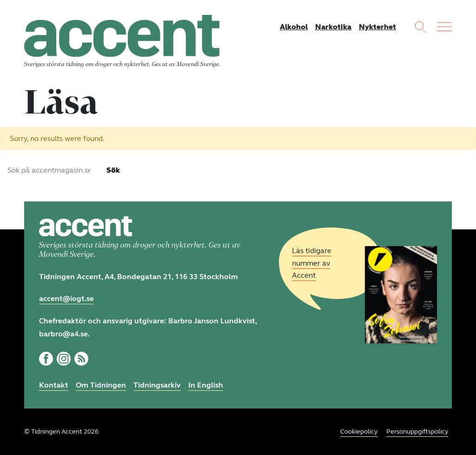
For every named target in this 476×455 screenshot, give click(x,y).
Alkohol (294, 27)
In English (206, 385)
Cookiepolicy (359, 432)
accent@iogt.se (66, 298)
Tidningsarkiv (157, 385)
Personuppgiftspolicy (417, 432)
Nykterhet (377, 27)
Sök (113, 170)
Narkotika (333, 27)
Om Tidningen (101, 385)
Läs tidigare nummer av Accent (312, 263)
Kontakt (54, 385)
